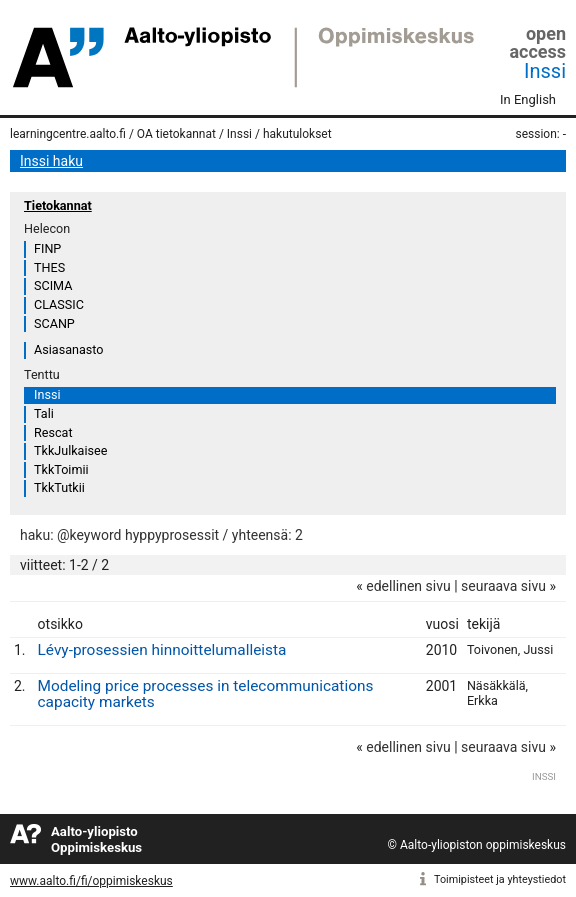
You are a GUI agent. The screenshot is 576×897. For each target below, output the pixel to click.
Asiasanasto (68, 349)
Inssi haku (51, 161)
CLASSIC (59, 304)
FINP (47, 248)
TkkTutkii (59, 487)
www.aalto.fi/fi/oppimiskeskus (91, 881)
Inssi (545, 71)
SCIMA (53, 285)
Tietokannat (58, 205)
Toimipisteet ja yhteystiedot (500, 879)
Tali (44, 413)
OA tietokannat (176, 134)
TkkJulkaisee (70, 450)
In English (528, 99)
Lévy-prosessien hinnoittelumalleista (162, 650)
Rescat (53, 432)
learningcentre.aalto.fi (68, 134)
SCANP (54, 323)
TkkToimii (61, 469)
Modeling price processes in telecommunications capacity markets (206, 694)
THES (49, 267)
